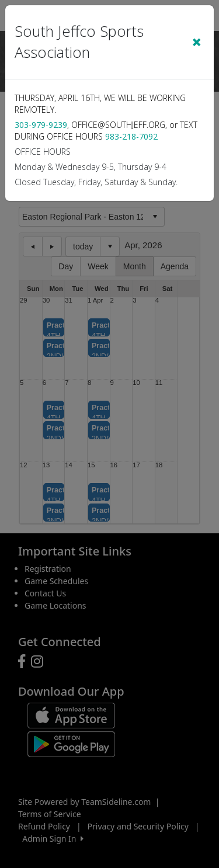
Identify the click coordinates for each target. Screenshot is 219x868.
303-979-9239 (41, 125)
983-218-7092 (131, 136)
